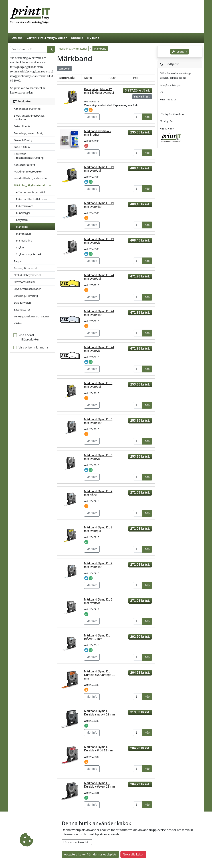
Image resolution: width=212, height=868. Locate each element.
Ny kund (93, 38)
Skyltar (20, 247)
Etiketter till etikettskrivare (32, 199)
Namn (88, 78)
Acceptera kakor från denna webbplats (90, 854)
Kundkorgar (23, 213)
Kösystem (22, 220)
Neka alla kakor (133, 854)
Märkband (22, 227)
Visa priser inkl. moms (34, 347)
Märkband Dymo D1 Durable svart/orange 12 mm (100, 675)
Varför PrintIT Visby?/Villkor (47, 38)
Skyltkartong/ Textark (29, 254)
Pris (136, 78)
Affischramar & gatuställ (31, 192)
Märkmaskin (24, 234)
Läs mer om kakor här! (77, 842)
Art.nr (112, 78)
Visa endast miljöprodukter (29, 337)
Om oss (17, 38)
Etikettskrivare (25, 206)
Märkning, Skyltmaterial (73, 49)
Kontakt (77, 38)
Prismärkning (24, 241)
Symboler (64, 69)
